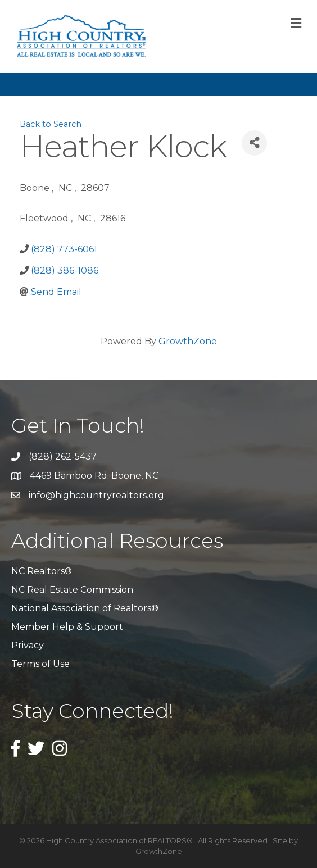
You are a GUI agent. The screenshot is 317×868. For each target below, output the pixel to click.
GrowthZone (188, 341)
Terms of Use (40, 664)
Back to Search (51, 124)
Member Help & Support (67, 627)
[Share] (254, 143)
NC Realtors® (42, 571)
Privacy (28, 645)
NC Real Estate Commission (72, 590)
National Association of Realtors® (85, 608)
